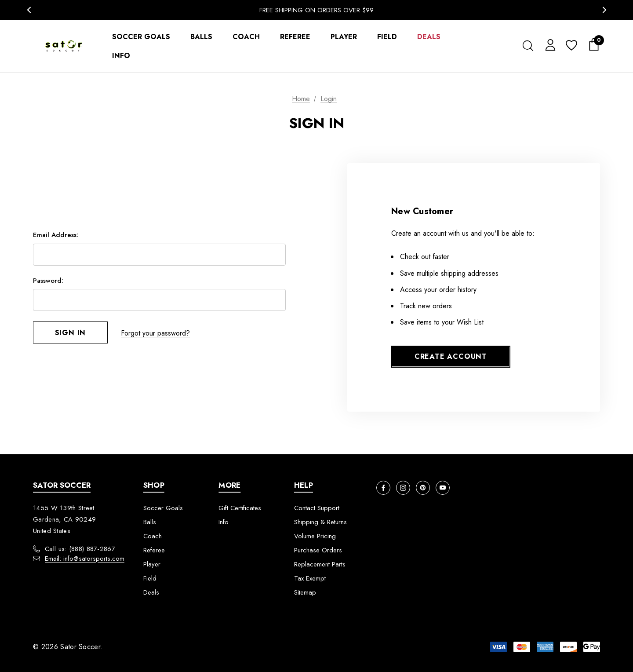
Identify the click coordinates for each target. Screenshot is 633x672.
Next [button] (604, 10)
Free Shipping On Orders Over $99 (316, 10)
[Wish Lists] (571, 46)
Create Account (451, 356)
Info (224, 522)
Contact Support (317, 508)
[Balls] (201, 37)
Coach (153, 536)
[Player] (344, 37)
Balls (150, 522)
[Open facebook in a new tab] (383, 488)
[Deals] (429, 37)
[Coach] (246, 37)
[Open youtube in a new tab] (443, 488)
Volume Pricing (315, 536)
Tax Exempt (310, 578)
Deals (151, 592)
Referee (154, 550)
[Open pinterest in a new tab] (423, 488)
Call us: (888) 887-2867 (80, 549)
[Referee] (295, 37)
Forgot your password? (155, 333)
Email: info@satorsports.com (85, 559)
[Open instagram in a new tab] (403, 488)
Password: (48, 281)
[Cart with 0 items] (591, 45)
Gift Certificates (240, 508)
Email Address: (56, 235)
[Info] (121, 56)
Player (152, 564)
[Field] (387, 37)
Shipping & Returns (320, 522)
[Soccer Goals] (141, 37)
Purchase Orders (318, 550)
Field (150, 578)
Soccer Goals (163, 508)
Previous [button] (29, 10)
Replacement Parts (320, 564)
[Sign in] (549, 44)
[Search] (528, 46)
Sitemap (305, 592)
